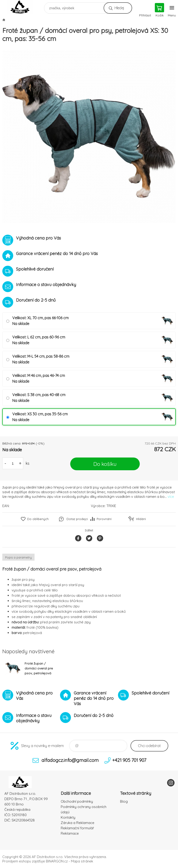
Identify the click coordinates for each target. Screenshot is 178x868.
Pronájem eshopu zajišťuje (24, 861)
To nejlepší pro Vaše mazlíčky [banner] (23, 7)
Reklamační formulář (77, 828)
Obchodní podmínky (77, 801)
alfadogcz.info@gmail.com (70, 760)
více (171, 497)
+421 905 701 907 (129, 760)
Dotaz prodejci (77, 519)
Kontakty (68, 817)
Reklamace (70, 833)
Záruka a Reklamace (78, 823)
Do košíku (105, 464)
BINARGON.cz (57, 861)
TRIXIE (111, 506)
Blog (124, 801)
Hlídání (141, 519)
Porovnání (104, 519)
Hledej (119, 8)
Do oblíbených (38, 519)
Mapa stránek (82, 861)
